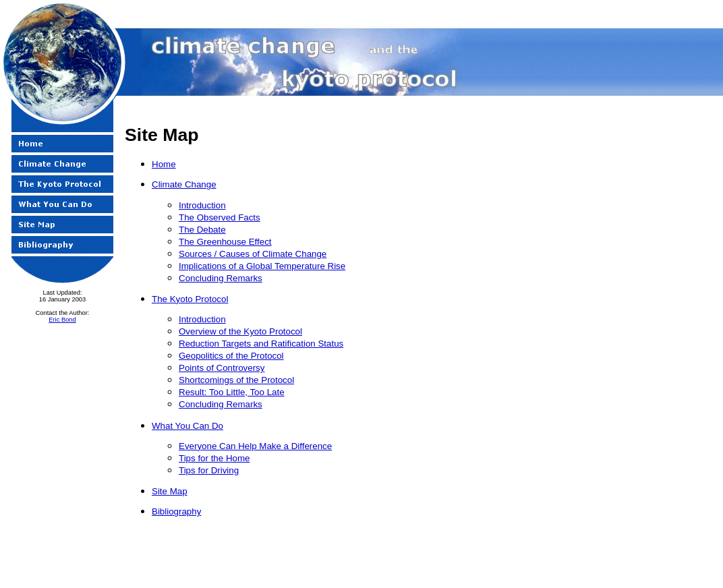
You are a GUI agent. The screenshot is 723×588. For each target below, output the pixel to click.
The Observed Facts (220, 217)
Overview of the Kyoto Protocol (240, 331)
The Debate (202, 230)
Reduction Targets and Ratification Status (261, 344)
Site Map (170, 491)
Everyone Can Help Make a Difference (255, 446)
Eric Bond (62, 320)
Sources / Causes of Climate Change (253, 254)
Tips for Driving (209, 470)
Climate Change (184, 184)
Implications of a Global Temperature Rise (262, 266)
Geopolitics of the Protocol (231, 356)
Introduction (202, 205)
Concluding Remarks (221, 278)
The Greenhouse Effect (225, 242)
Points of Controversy (222, 368)
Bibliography (176, 511)
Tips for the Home (214, 458)
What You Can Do (187, 426)
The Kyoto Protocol (190, 299)
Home (164, 164)
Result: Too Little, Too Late (232, 392)
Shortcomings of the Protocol (236, 380)
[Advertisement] (669, 327)
